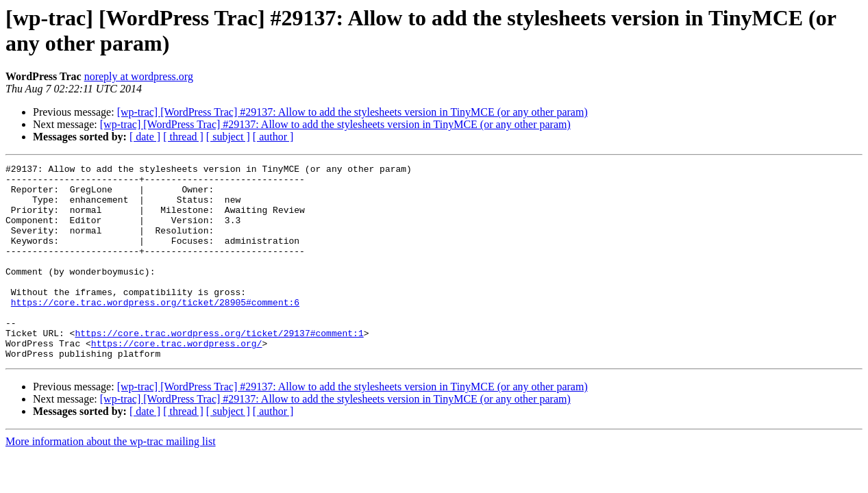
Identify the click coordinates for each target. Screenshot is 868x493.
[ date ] (145, 137)
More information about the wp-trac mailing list (111, 480)
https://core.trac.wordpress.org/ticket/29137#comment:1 (219, 368)
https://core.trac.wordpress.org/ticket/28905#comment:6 (155, 331)
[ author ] (273, 137)
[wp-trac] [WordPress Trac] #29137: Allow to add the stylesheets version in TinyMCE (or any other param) (352, 112)
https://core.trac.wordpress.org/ (177, 380)
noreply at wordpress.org (139, 76)
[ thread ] (183, 137)
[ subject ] (228, 137)
